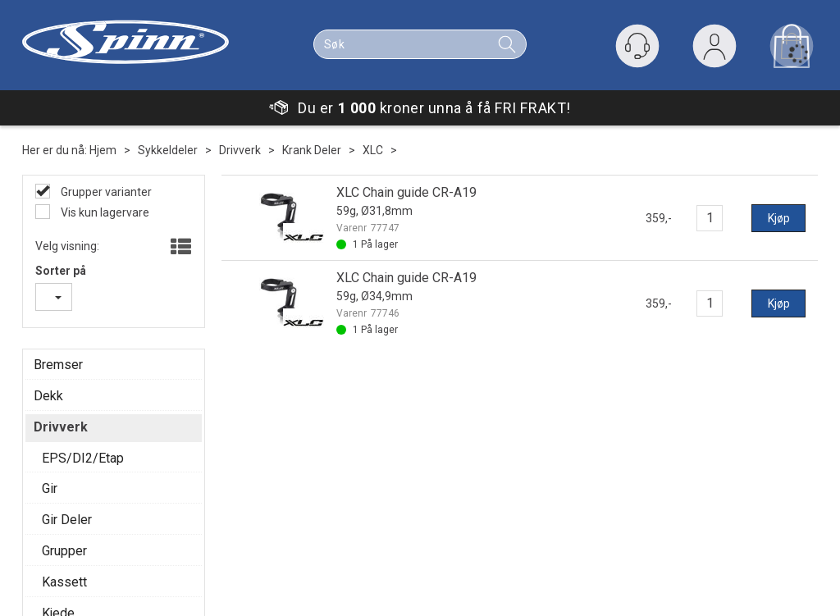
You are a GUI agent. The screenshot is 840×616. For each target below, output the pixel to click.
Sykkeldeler (168, 150)
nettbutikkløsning (565, 600)
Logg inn (714, 50)
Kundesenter (88, 453)
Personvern (85, 469)
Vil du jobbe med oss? (111, 518)
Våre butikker (290, 436)
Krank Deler (312, 150)
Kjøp (779, 218)
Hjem (103, 150)
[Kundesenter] (637, 46)
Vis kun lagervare (104, 212)
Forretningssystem (453, 600)
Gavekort (78, 486)
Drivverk (240, 150)
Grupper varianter (105, 192)
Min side (76, 436)
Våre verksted (292, 469)
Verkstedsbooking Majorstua (129, 502)
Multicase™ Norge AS (713, 600)
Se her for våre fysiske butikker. (505, 551)
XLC (373, 150)
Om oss (276, 453)
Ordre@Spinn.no (501, 518)
